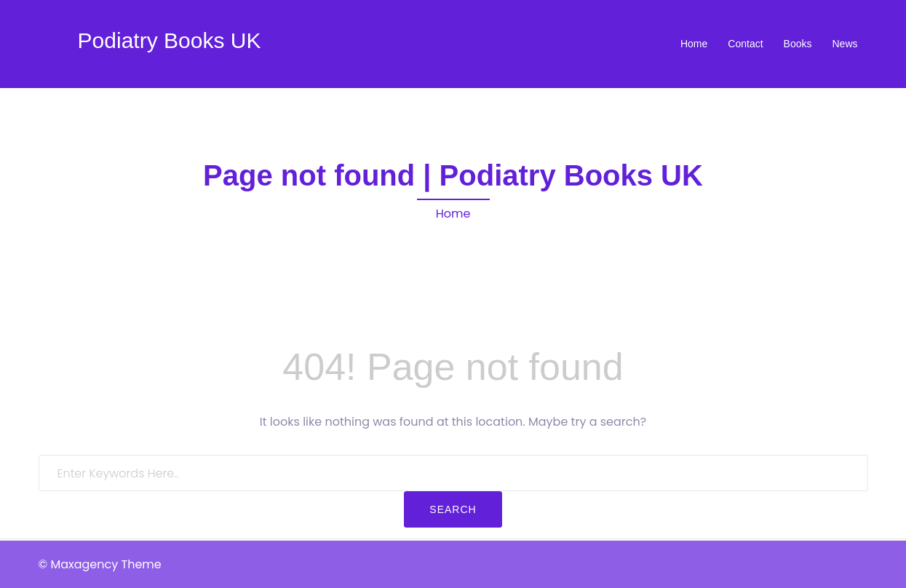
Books (798, 44)
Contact (745, 44)
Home (694, 44)
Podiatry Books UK (170, 40)
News (845, 44)
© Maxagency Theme (100, 564)
